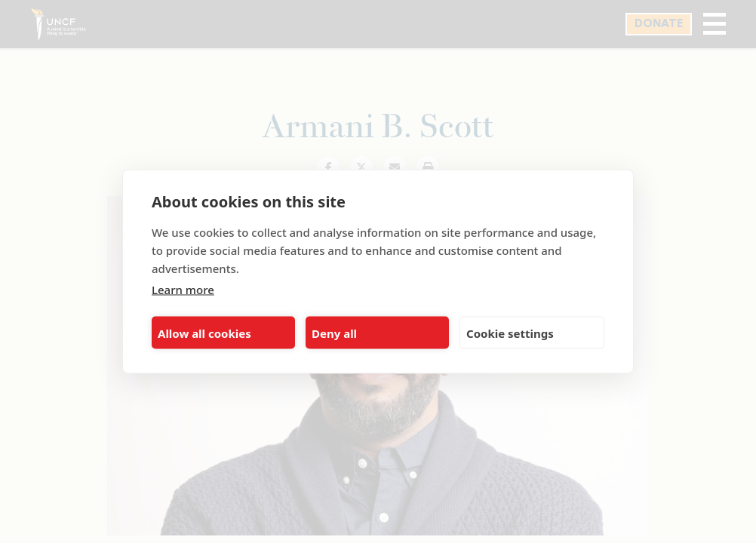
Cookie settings (510, 333)
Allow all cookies (204, 333)
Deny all (334, 333)
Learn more (183, 290)
